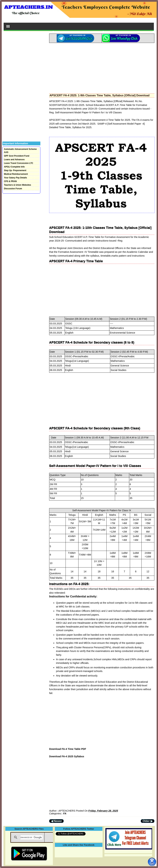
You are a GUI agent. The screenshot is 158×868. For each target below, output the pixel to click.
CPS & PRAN (10, 181)
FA (65, 814)
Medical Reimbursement (16, 174)
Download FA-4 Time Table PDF (68, 749)
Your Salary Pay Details (15, 178)
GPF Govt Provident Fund (17, 156)
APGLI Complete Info (14, 167)
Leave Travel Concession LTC (19, 163)
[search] (32, 837)
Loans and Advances (14, 160)
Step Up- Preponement (15, 170)
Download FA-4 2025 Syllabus (67, 756)
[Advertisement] (102, 67)
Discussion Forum (13, 189)
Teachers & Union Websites (18, 185)
